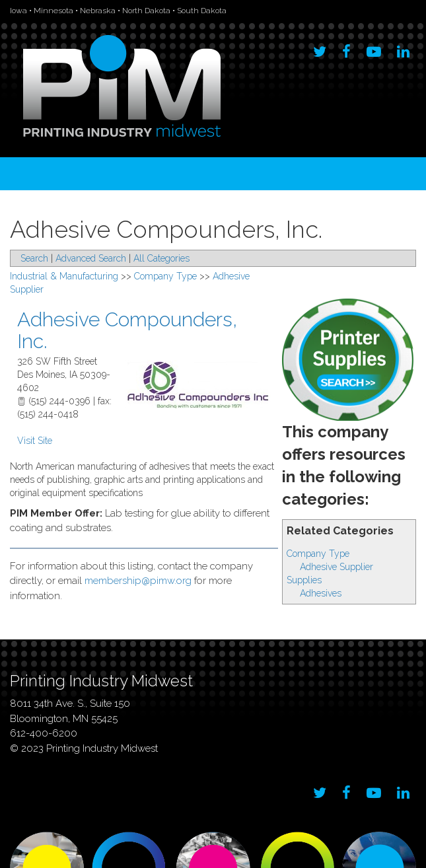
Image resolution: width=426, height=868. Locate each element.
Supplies (304, 580)
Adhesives (321, 593)
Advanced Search (91, 258)
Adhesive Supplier (337, 567)
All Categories (161, 258)
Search (34, 258)
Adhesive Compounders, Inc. (127, 330)
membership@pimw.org (138, 581)
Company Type (318, 554)
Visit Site (35, 441)
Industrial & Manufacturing (64, 276)
